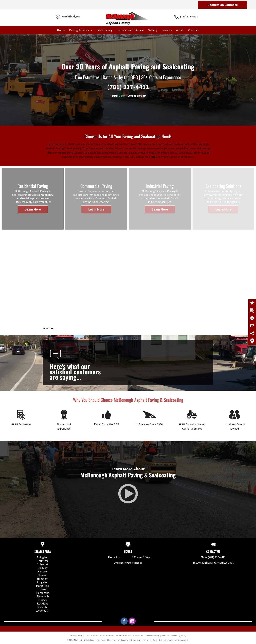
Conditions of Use (123, 636)
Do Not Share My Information (99, 636)
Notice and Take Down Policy (146, 636)
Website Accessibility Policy (174, 636)
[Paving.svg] (149, 421)
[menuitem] (61, 30)
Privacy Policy (76, 636)
